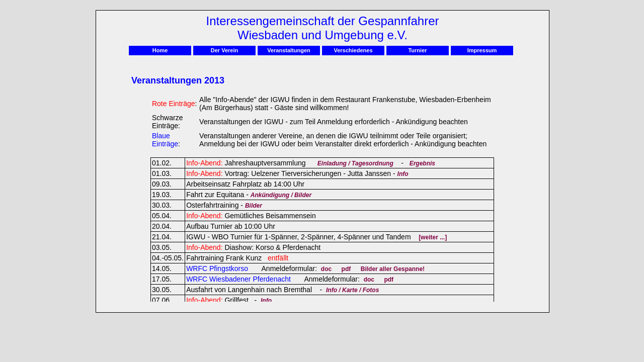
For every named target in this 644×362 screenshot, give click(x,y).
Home (160, 50)
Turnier (417, 50)
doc (326, 269)
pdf (346, 269)
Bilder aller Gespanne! (393, 269)
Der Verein (224, 50)
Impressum (482, 50)
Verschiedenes (353, 50)
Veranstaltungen (289, 50)
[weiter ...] (433, 237)
